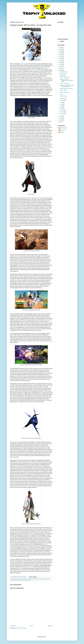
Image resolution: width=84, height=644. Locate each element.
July (61, 102)
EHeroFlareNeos (18, 577)
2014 (60, 70)
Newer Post (13, 626)
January (62, 114)
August (62, 100)
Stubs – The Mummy (65, 84)
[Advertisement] (66, 144)
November (63, 74)
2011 (60, 120)
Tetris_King (63, 130)
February (62, 112)
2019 (60, 61)
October (62, 76)
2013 (60, 116)
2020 (60, 59)
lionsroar (62, 132)
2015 (60, 68)
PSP (35, 579)
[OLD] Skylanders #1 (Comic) (66, 89)
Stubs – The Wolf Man (65, 77)
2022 (60, 55)
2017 (60, 64)
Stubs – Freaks (63, 90)
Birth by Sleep (17, 579)
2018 (60, 63)
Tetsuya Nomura (28, 580)
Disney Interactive (23, 579)
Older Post (50, 626)
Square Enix (41, 579)
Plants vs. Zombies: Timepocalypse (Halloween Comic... (67, 80)
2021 (60, 57)
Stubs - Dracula (63, 96)
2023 (60, 53)
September (63, 99)
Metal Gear (32, 219)
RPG (37, 579)
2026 (60, 47)
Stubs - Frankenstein (65, 92)
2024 (60, 51)
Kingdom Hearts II (32, 70)
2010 (60, 122)
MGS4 (31, 567)
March (62, 110)
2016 (60, 66)
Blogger (45, 637)
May (61, 106)
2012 (60, 118)
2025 (60, 49)
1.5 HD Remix (45, 77)
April (61, 108)
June (61, 104)
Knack (61, 94)
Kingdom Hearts (23, 64)
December (63, 72)
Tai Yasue (22, 580)
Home (32, 626)
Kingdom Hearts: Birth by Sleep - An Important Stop (67, 86)
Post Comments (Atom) (21, 628)
